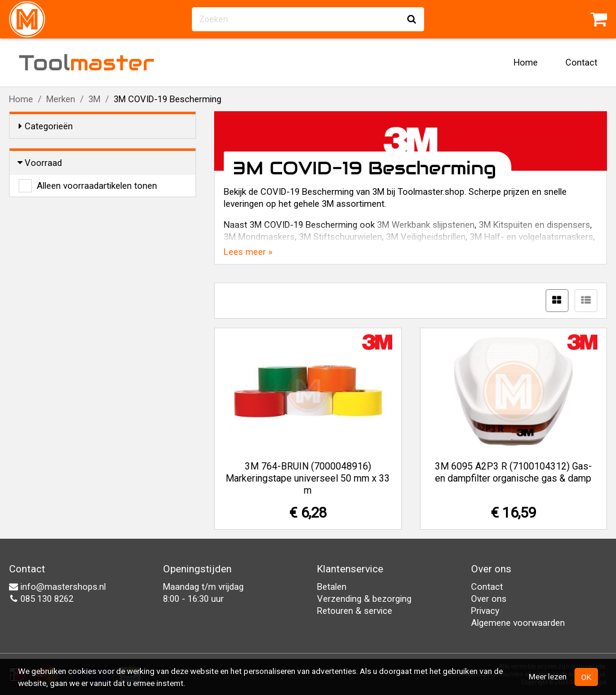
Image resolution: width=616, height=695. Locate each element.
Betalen (332, 587)
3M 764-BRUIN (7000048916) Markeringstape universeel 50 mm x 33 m (308, 478)
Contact (581, 63)
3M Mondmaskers (259, 237)
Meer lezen (548, 676)
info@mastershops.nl (57, 587)
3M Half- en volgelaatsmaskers (531, 237)
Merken (61, 99)
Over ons (489, 599)
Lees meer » (248, 252)
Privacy (485, 611)
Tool (87, 63)
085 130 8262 (41, 599)
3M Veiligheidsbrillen (426, 237)
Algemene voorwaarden (518, 623)
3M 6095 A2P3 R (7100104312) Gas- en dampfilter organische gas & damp (513, 472)
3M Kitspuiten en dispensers (534, 225)
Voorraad (40, 163)
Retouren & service (355, 611)
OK (586, 677)
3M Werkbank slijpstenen (426, 225)
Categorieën (46, 126)
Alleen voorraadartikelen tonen (97, 186)
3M (94, 99)
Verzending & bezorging (364, 599)
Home (526, 63)
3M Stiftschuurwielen (340, 237)
